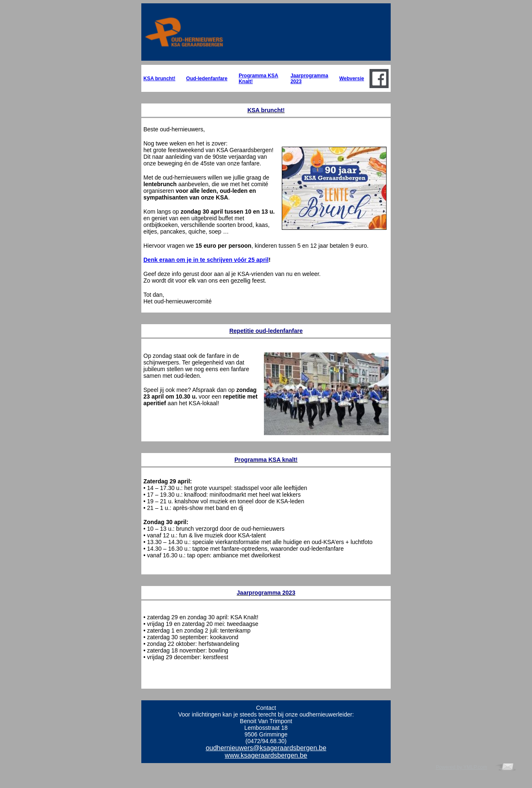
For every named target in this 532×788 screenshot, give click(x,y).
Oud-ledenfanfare (207, 79)
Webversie (352, 79)
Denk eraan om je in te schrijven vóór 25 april (206, 260)
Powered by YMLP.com (461, 767)
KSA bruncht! (159, 79)
